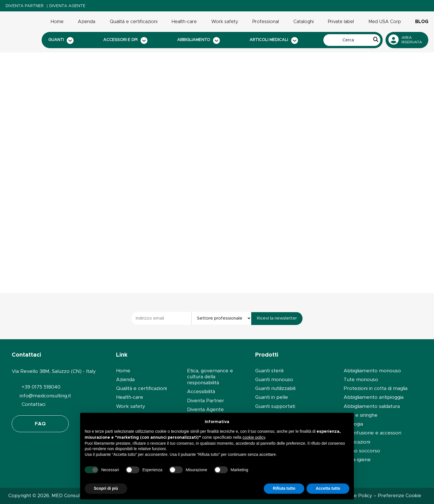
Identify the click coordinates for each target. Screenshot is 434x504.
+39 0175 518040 (41, 387)
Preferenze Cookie (399, 496)
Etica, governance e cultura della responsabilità (210, 377)
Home (57, 22)
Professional (266, 22)
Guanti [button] (61, 40)
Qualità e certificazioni (134, 22)
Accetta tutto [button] (328, 488)
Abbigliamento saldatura (372, 406)
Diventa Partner (25, 6)
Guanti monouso (274, 380)
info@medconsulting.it (45, 396)
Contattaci (34, 404)
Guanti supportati (275, 406)
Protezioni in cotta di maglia (376, 388)
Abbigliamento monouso (372, 371)
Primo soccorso (362, 451)
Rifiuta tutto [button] (284, 488)
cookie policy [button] (254, 437)
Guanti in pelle (272, 397)
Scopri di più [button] (106, 488)
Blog (422, 22)
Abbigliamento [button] (199, 40)
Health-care (184, 22)
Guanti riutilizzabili (275, 388)
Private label (341, 22)
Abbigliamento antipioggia (374, 397)
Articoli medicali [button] (274, 40)
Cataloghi (304, 22)
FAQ (40, 424)
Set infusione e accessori (372, 433)
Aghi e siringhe (361, 415)
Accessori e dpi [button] (125, 40)
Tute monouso (361, 380)
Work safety (225, 22)
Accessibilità (201, 392)
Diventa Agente (67, 6)
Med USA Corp (385, 22)
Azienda (87, 22)
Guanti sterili (269, 371)
